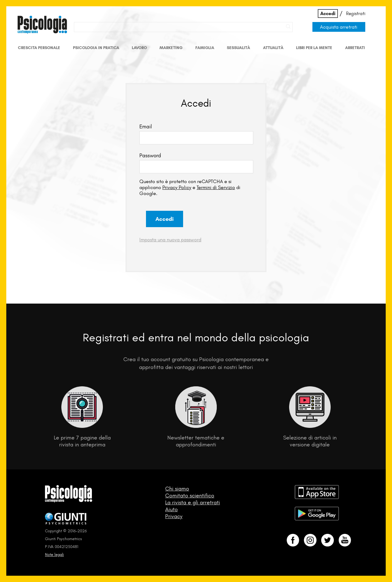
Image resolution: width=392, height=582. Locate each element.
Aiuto (171, 509)
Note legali (54, 554)
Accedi (328, 14)
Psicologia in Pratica (96, 48)
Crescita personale (39, 48)
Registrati (356, 14)
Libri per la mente (314, 48)
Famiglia (205, 48)
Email (146, 126)
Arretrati (355, 48)
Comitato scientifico (190, 495)
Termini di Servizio (216, 187)
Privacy (174, 516)
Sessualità (238, 48)
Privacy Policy (177, 187)
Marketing (171, 48)
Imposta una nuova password (170, 240)
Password (150, 155)
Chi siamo (177, 489)
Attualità (273, 48)
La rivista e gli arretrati (193, 502)
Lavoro (139, 48)
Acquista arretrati (339, 27)
